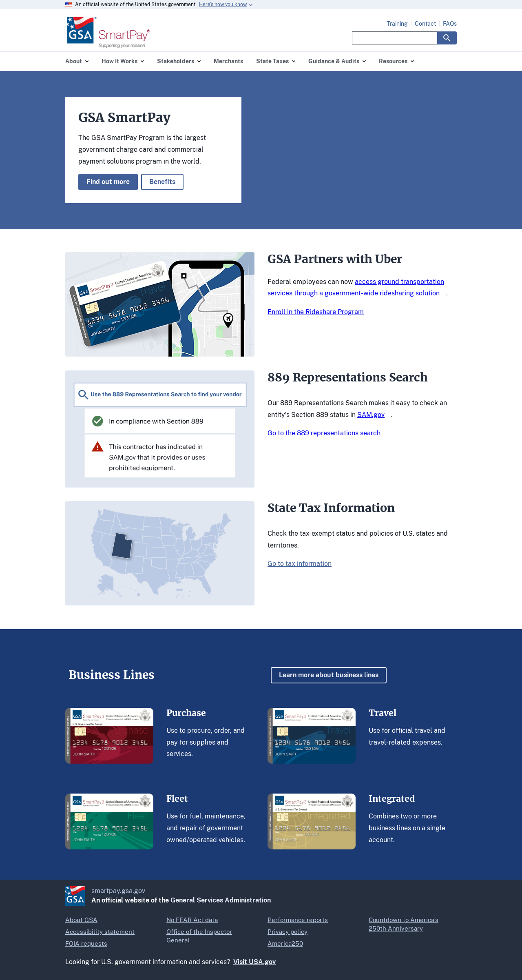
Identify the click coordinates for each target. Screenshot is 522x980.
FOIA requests (86, 943)
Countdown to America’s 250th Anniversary (404, 924)
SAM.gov (371, 415)
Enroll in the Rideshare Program (316, 312)
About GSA (81, 920)
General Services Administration (221, 900)
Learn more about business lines (329, 675)
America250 (285, 943)
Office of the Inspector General (199, 936)
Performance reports (298, 920)
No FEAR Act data (192, 920)
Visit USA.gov (254, 962)
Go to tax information (300, 564)
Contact (425, 24)
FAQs (450, 24)
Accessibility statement (100, 932)
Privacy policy (288, 932)
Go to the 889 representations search (324, 433)
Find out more (108, 182)
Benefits (162, 182)
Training (397, 24)
